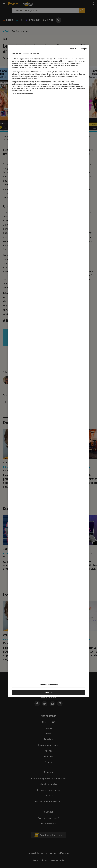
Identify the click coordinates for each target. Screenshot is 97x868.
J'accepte (49, 692)
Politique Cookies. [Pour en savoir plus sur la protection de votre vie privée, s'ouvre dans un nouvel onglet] (30, 78)
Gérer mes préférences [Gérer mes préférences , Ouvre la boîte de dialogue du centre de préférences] (49, 685)
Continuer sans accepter (78, 49)
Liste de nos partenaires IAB (22, 93)
